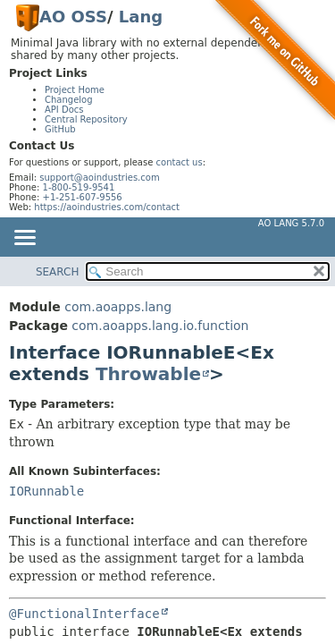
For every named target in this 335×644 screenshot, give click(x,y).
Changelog (69, 100)
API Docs (64, 110)
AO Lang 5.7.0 (291, 223)
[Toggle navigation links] (24, 239)
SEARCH (58, 272)
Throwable (148, 374)
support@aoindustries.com (99, 178)
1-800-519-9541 (79, 187)
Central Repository (86, 119)
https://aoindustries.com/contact (107, 207)
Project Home (75, 90)
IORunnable (46, 491)
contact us (180, 162)
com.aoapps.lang (118, 307)
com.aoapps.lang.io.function (160, 326)
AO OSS (73, 17)
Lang (141, 17)
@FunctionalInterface (84, 614)
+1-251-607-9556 (83, 197)
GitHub (60, 129)
